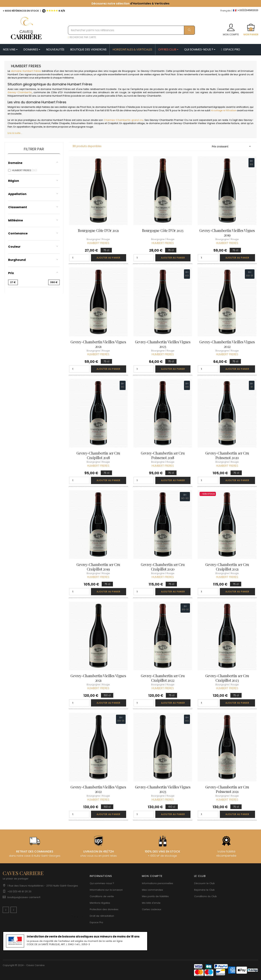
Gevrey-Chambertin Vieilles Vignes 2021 (98, 344)
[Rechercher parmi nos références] (131, 30)
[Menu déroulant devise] (226, 11)
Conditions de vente (102, 896)
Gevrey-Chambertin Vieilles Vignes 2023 (163, 344)
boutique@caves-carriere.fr (24, 897)
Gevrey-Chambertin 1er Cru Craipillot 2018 (98, 455)
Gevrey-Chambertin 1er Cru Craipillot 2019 (98, 567)
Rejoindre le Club (204, 890)
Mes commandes (152, 890)
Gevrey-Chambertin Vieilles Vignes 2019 (227, 233)
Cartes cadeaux (152, 909)
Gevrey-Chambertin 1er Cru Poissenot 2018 (163, 455)
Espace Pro (96, 922)
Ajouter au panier (108, 258)
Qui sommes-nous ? (102, 883)
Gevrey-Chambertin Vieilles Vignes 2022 (227, 344)
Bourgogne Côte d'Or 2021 (98, 230)
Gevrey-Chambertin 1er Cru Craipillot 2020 (163, 567)
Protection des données (104, 909)
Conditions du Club (205, 896)
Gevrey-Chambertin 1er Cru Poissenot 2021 (227, 789)
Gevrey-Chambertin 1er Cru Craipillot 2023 (227, 678)
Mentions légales (100, 903)
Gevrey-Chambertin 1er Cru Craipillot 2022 (163, 678)
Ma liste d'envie (151, 903)
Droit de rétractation (102, 916)
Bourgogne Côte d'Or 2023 (163, 230)
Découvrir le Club (204, 883)
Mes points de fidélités (155, 896)
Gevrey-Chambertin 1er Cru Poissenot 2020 (227, 455)
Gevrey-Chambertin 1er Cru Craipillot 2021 (227, 567)
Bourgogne (129, 71)
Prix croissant (232, 146)
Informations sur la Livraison (106, 890)
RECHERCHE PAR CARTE (82, 37)
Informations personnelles (158, 883)
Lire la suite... (15, 133)
